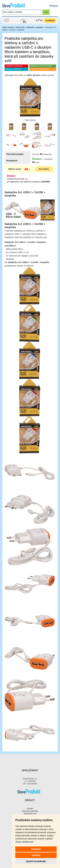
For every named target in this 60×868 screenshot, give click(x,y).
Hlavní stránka (8, 27)
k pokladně (50, 21)
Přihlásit (54, 6)
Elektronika (20, 27)
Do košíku (44, 169)
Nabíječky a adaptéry (35, 27)
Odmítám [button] (36, 855)
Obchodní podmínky (30, 811)
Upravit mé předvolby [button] (36, 861)
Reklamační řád (30, 814)
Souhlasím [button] (36, 849)
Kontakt (30, 809)
